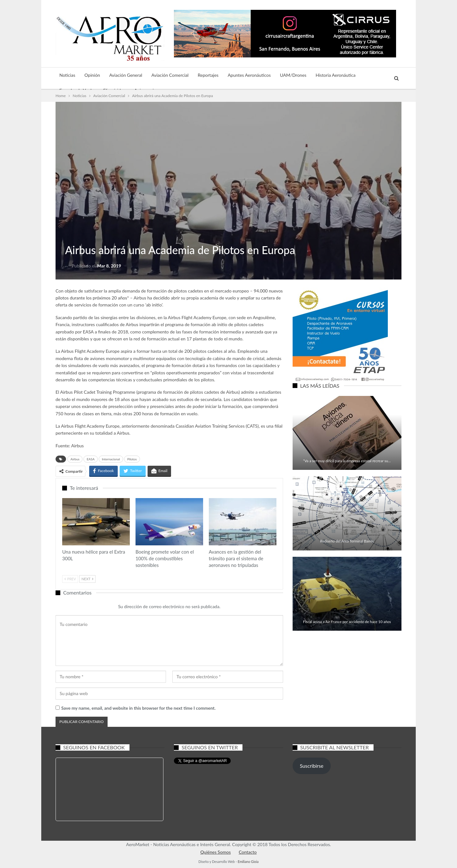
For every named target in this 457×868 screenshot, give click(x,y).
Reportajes (208, 75)
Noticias (67, 75)
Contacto (248, 852)
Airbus (75, 459)
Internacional (111, 459)
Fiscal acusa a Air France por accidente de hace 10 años (347, 622)
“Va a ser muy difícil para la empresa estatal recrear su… (347, 461)
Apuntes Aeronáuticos (249, 75)
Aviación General (126, 75)
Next (87, 579)
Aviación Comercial (170, 75)
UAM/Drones (293, 75)
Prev (70, 579)
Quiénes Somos (215, 852)
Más (369, 75)
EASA (91, 459)
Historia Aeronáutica (335, 75)
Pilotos (132, 459)
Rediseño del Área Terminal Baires (347, 541)
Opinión (92, 75)
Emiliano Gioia (248, 862)
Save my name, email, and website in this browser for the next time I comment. (138, 708)
